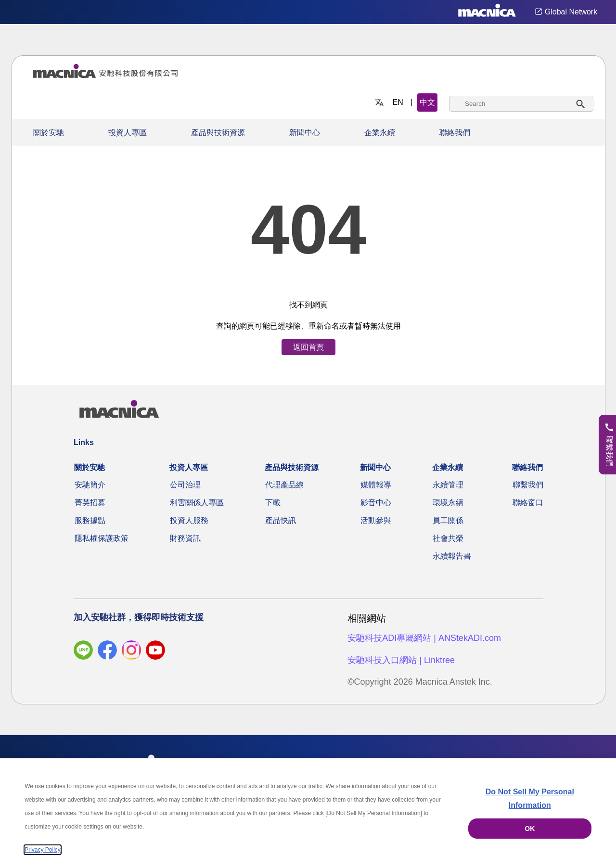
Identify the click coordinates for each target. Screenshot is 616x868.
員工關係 (448, 520)
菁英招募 (90, 503)
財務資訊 (185, 538)
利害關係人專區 (197, 503)
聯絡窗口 (528, 503)
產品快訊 (281, 520)
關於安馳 (49, 133)
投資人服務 (189, 520)
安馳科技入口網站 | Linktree (401, 660)
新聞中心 (305, 133)
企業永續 (380, 133)
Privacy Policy (43, 850)
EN (398, 102)
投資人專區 (128, 133)
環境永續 (448, 503)
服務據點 (90, 520)
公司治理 (185, 485)
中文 (427, 102)
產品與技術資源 (218, 133)
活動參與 (376, 520)
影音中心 (376, 503)
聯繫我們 (528, 485)
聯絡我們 (455, 133)
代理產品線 (284, 485)
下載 (273, 503)
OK (530, 829)
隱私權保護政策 (102, 538)
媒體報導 (376, 485)
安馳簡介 (90, 485)
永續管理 (448, 485)
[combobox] (521, 104)
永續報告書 (452, 556)
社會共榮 (448, 538)
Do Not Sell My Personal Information (530, 798)
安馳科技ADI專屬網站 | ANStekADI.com (424, 638)
